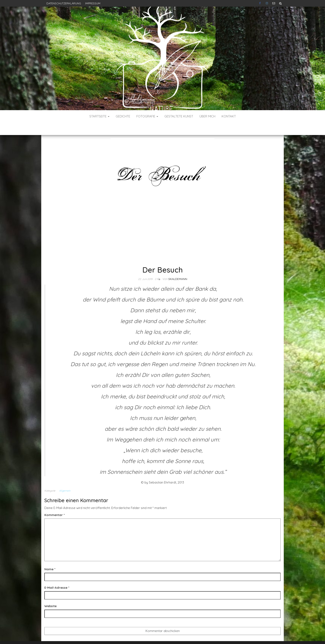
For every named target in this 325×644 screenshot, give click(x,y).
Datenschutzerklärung (64, 3)
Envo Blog (193, 635)
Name (50, 557)
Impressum (93, 3)
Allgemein (65, 478)
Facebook (260, 3)
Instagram (267, 3)
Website (50, 594)
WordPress (164, 635)
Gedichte (123, 116)
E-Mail (274, 3)
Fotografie (147, 116)
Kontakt (229, 116)
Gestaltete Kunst (179, 116)
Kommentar (55, 502)
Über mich (207, 116)
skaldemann (178, 267)
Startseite (99, 116)
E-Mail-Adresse (57, 575)
